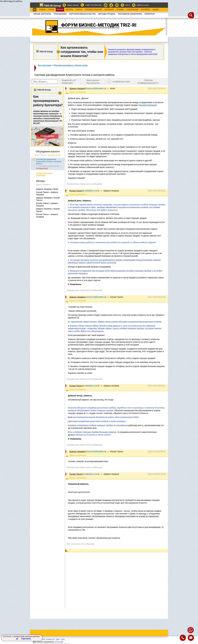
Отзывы (120, 10)
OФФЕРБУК (150, 14)
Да (17, 639)
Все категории (45, 65)
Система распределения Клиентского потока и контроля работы (49, 161)
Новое (42, 10)
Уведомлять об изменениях (69, 82)
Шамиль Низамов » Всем (47, 189)
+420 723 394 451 (93, 5)
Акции (156, 10)
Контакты (145, 10)
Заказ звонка (73, 5)
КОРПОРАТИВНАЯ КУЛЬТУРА (82, 14)
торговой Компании (147, 105)
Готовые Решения (93, 10)
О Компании (132, 10)
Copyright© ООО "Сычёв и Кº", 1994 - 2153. (49, 639)
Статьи (51, 10)
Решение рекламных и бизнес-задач (71, 65)
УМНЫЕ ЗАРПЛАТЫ (42, 14)
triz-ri (128, 5)
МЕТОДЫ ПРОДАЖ (107, 14)
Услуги (79, 10)
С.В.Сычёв (59, 642)
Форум (60, 10)
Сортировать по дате (54, 155)
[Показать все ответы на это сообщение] (84, 184)
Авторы (69, 10)
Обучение (109, 10)
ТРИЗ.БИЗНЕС (60, 14)
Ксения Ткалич (76, 191)
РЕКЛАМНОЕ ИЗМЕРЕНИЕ (130, 14)
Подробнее (26, 639)
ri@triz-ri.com (143, 5)
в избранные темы (121, 82)
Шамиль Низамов (77, 88)
